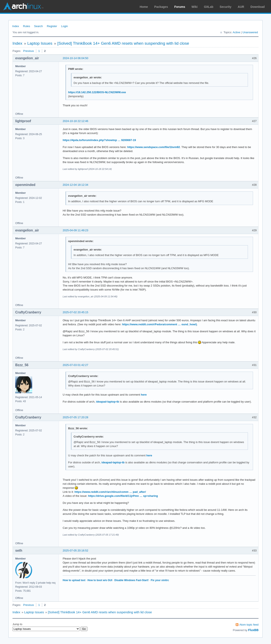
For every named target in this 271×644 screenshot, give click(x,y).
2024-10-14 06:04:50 (75, 58)
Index (16, 26)
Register (52, 26)
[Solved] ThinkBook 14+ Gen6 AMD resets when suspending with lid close (123, 43)
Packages (161, 7)
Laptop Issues (40, 43)
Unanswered (250, 32)
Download (258, 7)
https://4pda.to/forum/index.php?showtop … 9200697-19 (99, 140)
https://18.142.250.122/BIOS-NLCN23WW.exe (97, 92)
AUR (241, 7)
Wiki (195, 7)
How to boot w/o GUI (100, 580)
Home (144, 7)
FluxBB (253, 630)
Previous (28, 51)
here (144, 395)
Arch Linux (23, 6)
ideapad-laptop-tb (108, 402)
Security (226, 7)
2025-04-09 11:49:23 (75, 230)
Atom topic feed (249, 625)
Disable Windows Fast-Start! (131, 580)
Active (236, 32)
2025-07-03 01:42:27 (75, 365)
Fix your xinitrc (160, 580)
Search (38, 26)
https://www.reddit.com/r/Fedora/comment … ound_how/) (159, 324)
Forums (180, 7)
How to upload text (74, 580)
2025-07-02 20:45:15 (75, 312)
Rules (27, 26)
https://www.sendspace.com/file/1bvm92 (154, 147)
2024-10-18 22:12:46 (75, 121)
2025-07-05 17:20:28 (75, 417)
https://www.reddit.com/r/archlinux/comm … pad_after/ (110, 492)
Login (65, 26)
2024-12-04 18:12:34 (75, 185)
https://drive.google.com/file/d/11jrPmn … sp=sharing (123, 496)
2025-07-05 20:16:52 (75, 551)
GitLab (209, 7)
